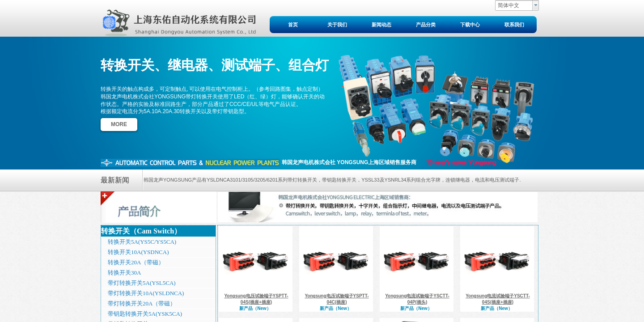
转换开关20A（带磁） (136, 262)
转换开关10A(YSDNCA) (138, 252)
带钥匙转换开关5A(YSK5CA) (145, 314)
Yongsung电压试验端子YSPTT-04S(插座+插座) (256, 299)
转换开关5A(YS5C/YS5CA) (142, 242)
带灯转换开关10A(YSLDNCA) (146, 293)
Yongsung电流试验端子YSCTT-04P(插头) (417, 299)
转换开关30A (124, 273)
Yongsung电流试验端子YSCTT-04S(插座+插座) (498, 299)
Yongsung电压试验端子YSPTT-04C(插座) (337, 299)
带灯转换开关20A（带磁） (142, 303)
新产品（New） (255, 308)
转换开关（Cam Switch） (141, 231)
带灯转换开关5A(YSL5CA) (142, 283)
